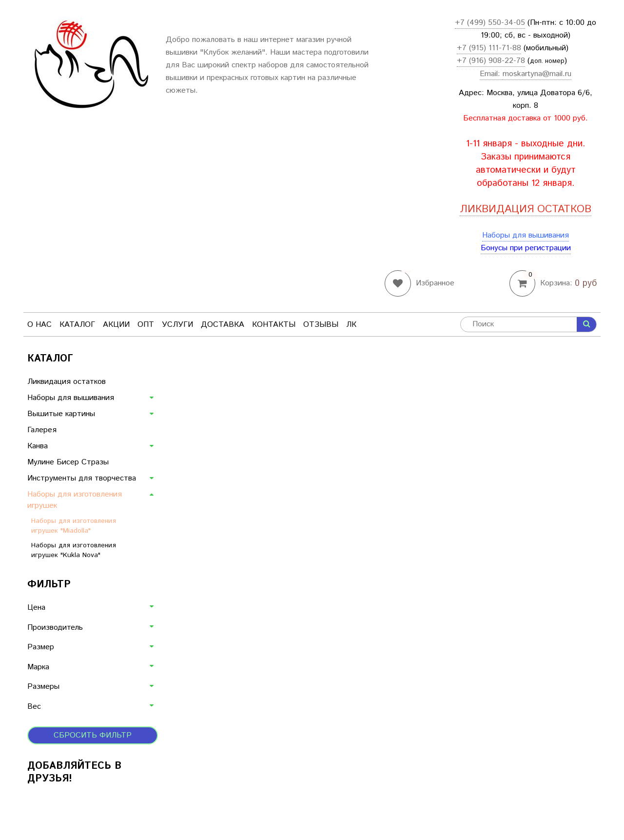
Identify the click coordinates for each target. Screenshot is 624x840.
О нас (39, 325)
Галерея (42, 430)
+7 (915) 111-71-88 (489, 48)
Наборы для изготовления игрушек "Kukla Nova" (74, 550)
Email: (491, 74)
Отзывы (321, 325)
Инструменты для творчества (82, 478)
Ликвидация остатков (67, 382)
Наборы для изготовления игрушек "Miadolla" (74, 526)
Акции (116, 325)
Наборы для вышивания (526, 235)
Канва (38, 446)
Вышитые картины (61, 414)
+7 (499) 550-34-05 (490, 23)
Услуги (177, 325)
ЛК (351, 325)
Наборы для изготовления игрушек (75, 500)
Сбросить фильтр (93, 735)
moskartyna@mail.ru (537, 74)
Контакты (274, 325)
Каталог (77, 325)
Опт (146, 325)
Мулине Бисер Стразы (68, 462)
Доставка (223, 325)
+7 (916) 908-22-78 (491, 61)
